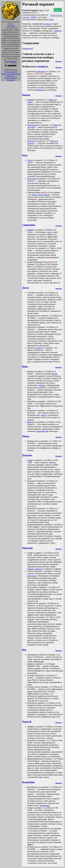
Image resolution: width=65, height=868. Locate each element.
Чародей (27, 722)
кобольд (58, 31)
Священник (29, 225)
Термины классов (11, 78)
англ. (42, 10)
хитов (43, 415)
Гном (30, 160)
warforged (40, 71)
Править (59, 61)
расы (51, 19)
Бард (25, 155)
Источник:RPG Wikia (58, 10)
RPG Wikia (11, 26)
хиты (49, 232)
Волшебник (28, 782)
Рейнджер (28, 548)
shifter (40, 348)
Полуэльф (32, 179)
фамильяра (41, 90)
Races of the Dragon (41, 195)
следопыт (47, 24)
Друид (26, 288)
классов (26, 17)
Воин (25, 366)
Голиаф (31, 100)
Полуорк (31, 141)
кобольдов (32, 576)
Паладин (27, 455)
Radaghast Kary (12, 61)
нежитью (39, 569)
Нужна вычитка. (56, 16)
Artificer (43, 66)
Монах (26, 436)
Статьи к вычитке (11, 72)
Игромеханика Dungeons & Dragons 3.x (11, 75)
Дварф (30, 230)
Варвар (26, 95)
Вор (24, 650)
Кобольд (31, 422)
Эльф (30, 460)
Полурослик (33, 125)
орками (42, 385)
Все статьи (11, 80)
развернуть (28, 48)
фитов (54, 374)
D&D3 (34, 17)
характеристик (42, 431)
